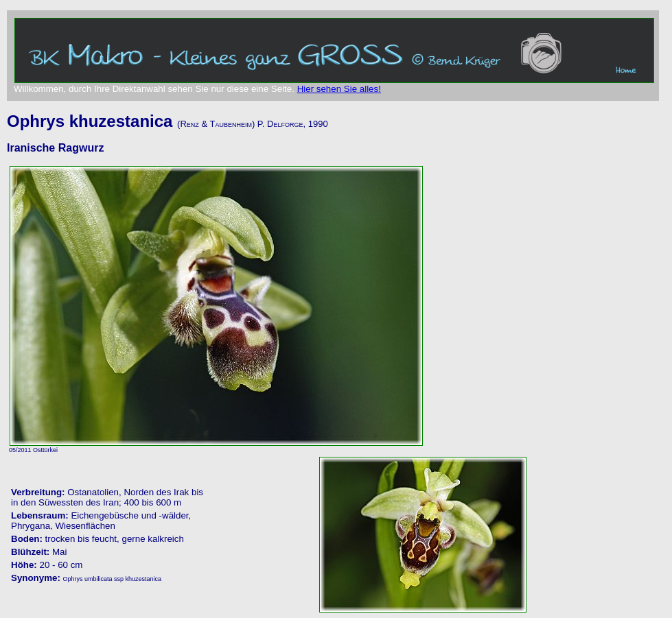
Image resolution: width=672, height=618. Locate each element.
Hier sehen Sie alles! (339, 89)
